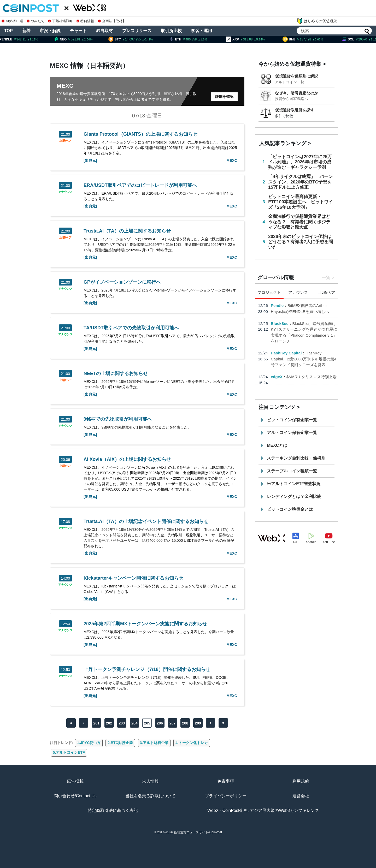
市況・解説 (50, 31)
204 (134, 723)
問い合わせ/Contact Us (75, 796)
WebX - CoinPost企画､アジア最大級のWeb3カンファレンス (263, 810)
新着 (26, 31)
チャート (78, 31)
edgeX (277, 377)
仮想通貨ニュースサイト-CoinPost (198, 832)
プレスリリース (137, 31)
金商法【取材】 (112, 21)
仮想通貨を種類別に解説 (296, 76)
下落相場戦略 (60, 21)
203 (122, 723)
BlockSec (280, 323)
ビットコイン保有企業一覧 (292, 420)
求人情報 (150, 781)
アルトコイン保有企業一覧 (292, 433)
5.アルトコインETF (69, 752)
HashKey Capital (286, 353)
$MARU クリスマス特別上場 (312, 377)
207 (172, 723)
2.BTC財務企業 (120, 743)
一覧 (326, 278)
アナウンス (65, 192)
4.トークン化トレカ (192, 743)
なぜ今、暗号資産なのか (296, 93)
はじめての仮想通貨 (317, 21)
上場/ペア (65, 141)
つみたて (36, 21)
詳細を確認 (224, 97)
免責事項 (226, 781)
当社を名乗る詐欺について (150, 796)
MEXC (232, 160)
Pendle (277, 305)
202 (109, 723)
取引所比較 (171, 31)
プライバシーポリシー (226, 796)
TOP (8, 31)
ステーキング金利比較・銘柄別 (296, 458)
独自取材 (104, 31)
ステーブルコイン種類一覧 (292, 471)
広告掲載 (75, 781)
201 (96, 723)
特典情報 (85, 21)
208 (185, 723)
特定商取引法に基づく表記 (113, 810)
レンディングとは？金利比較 (294, 497)
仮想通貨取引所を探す (295, 110)
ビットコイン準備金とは (290, 509)
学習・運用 (202, 31)
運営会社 (301, 796)
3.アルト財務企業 (154, 743)
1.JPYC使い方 (89, 743)
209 (198, 723)
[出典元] (90, 160)
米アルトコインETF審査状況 (294, 484)
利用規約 (301, 781)
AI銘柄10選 (12, 21)
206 (160, 723)
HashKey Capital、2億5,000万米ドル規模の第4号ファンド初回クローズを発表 (304, 359)
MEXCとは (277, 445)
